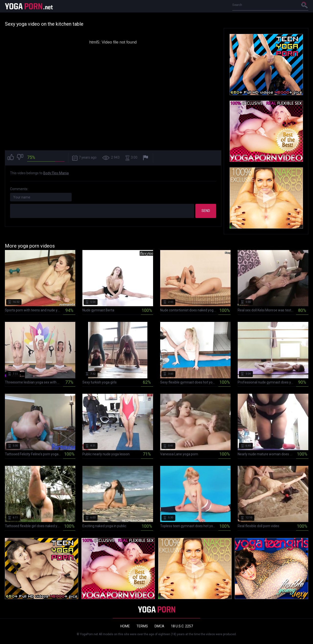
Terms (142, 626)
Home (125, 626)
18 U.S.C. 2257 (182, 626)
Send (206, 211)
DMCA (159, 626)
